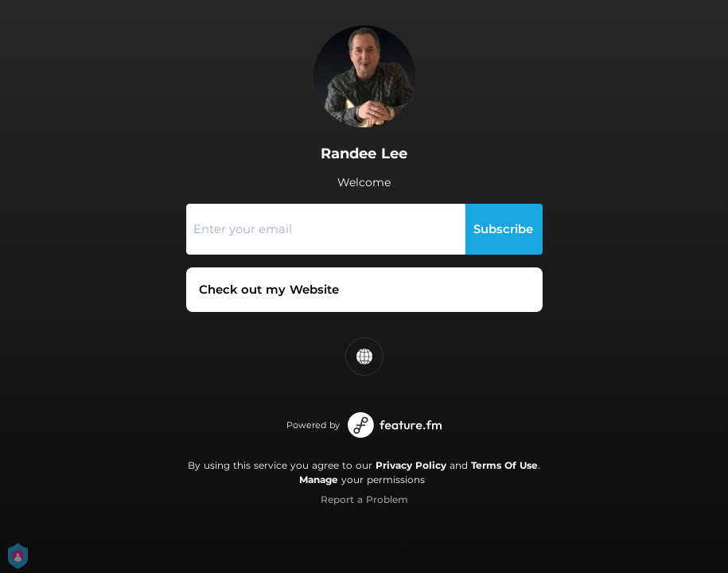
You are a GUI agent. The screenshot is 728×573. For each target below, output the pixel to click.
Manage (319, 479)
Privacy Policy (411, 465)
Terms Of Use (504, 465)
